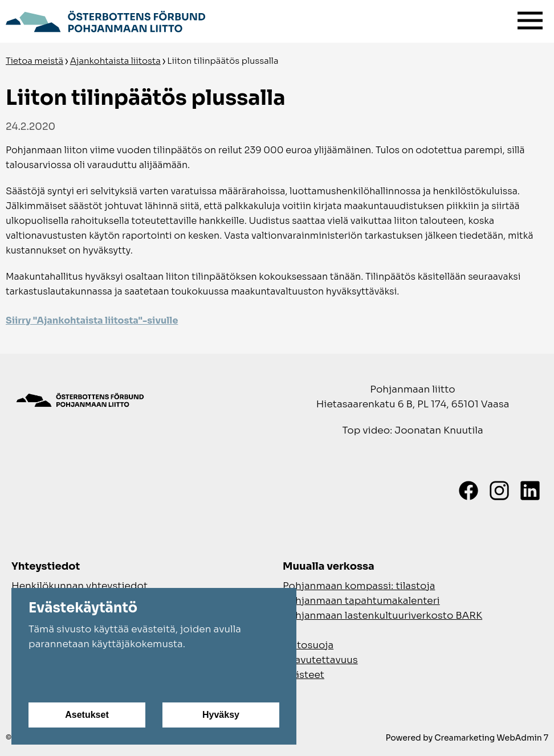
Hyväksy (221, 715)
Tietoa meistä (34, 61)
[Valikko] (530, 18)
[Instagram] (499, 491)
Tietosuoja (308, 645)
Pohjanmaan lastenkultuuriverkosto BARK (382, 616)
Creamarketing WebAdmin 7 (491, 738)
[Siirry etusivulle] (105, 20)
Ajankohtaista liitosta (115, 61)
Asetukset (87, 715)
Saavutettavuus (320, 660)
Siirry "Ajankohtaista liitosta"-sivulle (92, 320)
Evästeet (304, 675)
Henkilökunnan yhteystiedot (80, 586)
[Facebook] (469, 491)
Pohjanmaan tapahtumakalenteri (361, 601)
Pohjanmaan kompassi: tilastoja (359, 586)
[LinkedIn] (530, 491)
